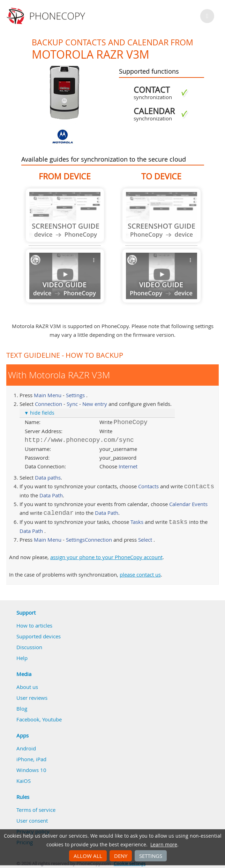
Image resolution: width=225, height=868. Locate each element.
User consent (32, 821)
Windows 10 (31, 770)
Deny (121, 856)
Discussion (29, 647)
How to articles (34, 625)
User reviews (32, 698)
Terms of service (36, 810)
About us (27, 687)
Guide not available (65, 215)
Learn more (164, 845)
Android (26, 748)
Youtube (52, 719)
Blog (22, 709)
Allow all (88, 856)
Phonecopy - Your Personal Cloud (47, 16)
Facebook (28, 719)
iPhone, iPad (31, 759)
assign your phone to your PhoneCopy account (106, 557)
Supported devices (39, 636)
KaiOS (24, 781)
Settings (151, 856)
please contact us (140, 574)
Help (22, 658)
